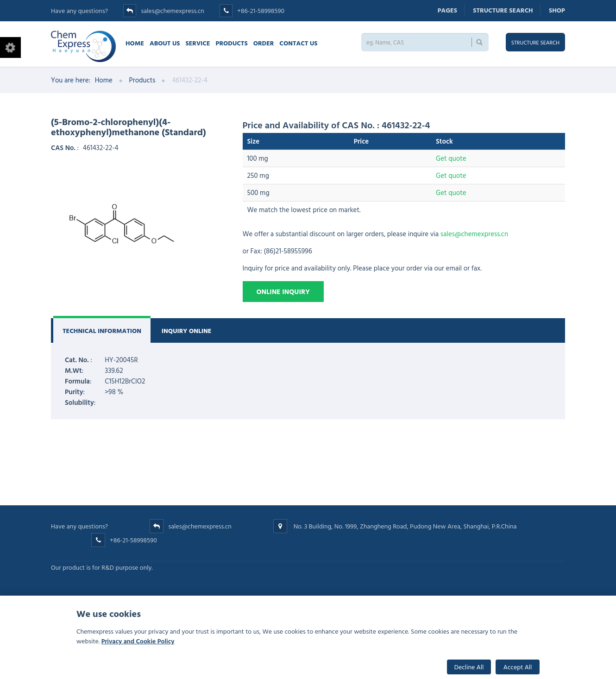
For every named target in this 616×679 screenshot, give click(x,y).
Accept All (518, 667)
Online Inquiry (283, 292)
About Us (165, 43)
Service (198, 43)
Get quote (451, 158)
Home (135, 43)
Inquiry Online (187, 330)
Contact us (298, 43)
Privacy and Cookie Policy (138, 641)
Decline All (469, 667)
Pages (447, 10)
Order (264, 43)
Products (232, 43)
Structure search (503, 10)
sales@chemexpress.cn (172, 10)
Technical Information (102, 330)
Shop (557, 10)
